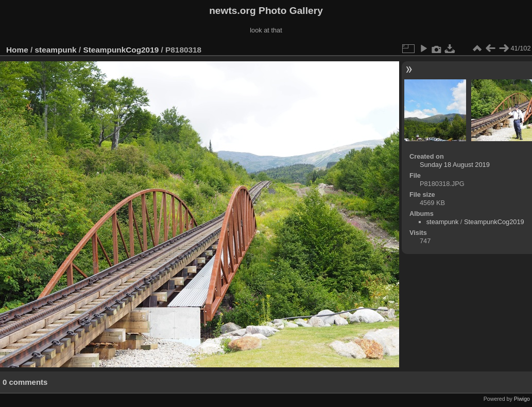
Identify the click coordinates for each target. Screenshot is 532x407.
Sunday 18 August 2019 (455, 165)
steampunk (56, 50)
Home (17, 50)
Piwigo (522, 399)
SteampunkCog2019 (121, 50)
